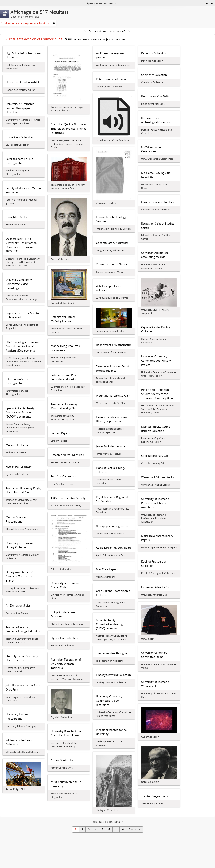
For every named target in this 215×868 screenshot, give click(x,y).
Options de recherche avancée (107, 31)
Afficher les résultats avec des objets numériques (95, 39)
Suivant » (135, 829)
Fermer (209, 3)
